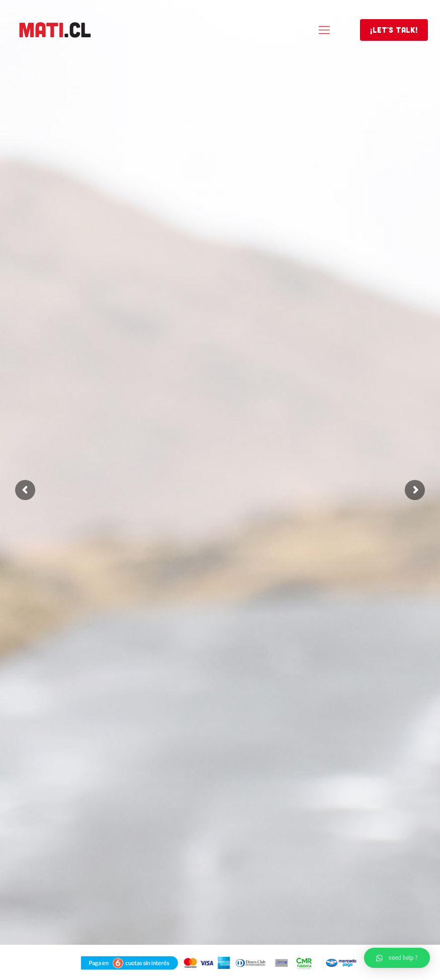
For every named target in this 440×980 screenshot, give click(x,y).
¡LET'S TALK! (394, 30)
